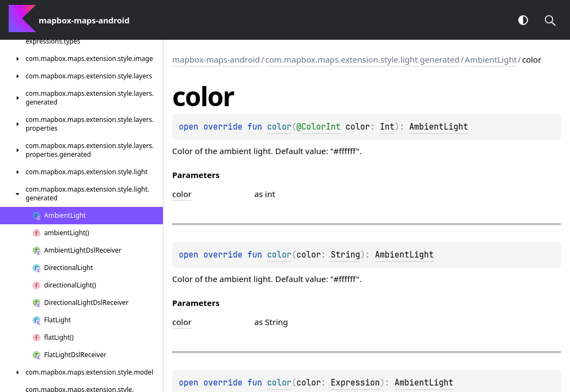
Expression (355, 383)
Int (387, 127)
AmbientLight (491, 59)
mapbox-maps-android (216, 59)
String (345, 255)
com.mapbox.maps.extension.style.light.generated (363, 59)
